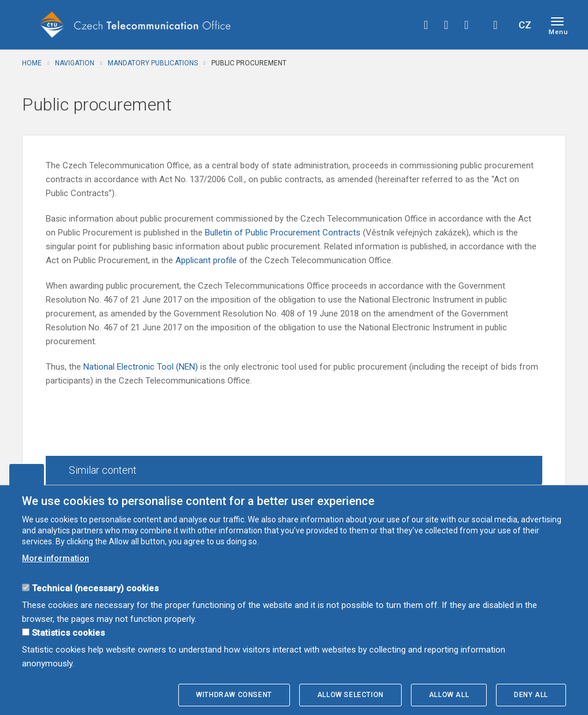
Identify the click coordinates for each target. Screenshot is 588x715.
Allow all (449, 695)
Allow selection (350, 695)
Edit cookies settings (27, 474)
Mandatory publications (153, 63)
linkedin (466, 25)
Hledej (495, 25)
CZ (525, 25)
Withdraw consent (234, 695)
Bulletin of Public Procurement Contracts (284, 233)
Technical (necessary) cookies (95, 588)
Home (32, 63)
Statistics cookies (68, 633)
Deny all (531, 695)
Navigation (75, 63)
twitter (446, 25)
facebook (426, 25)
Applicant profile (207, 260)
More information (56, 558)
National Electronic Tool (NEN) (141, 367)
